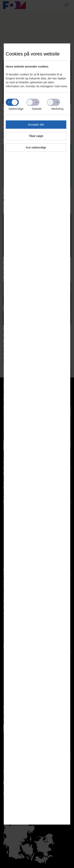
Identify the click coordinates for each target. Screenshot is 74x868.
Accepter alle (36, 125)
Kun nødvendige (36, 147)
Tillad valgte (36, 136)
